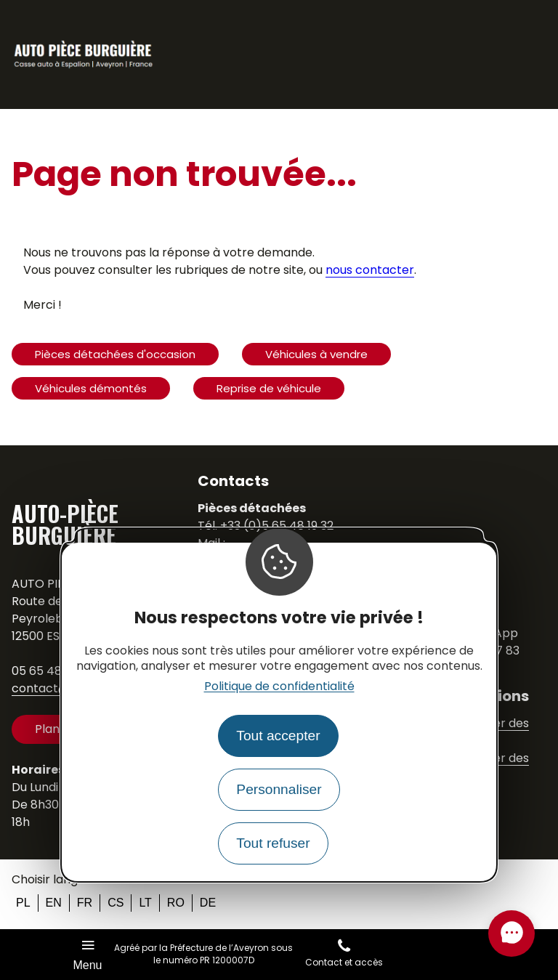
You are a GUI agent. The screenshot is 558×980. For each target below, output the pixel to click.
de (208, 903)
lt (145, 903)
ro (176, 903)
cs (116, 903)
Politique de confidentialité (279, 686)
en (54, 903)
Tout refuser (273, 843)
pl (23, 903)
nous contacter (370, 270)
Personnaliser (279, 789)
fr (85, 903)
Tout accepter (278, 736)
